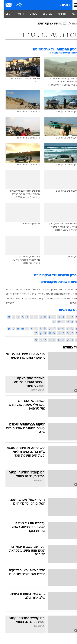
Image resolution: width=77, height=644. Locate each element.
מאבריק (6, 303)
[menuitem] (58, 14)
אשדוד (20, 294)
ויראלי (17, 14)
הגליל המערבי (61, 298)
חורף (25, 298)
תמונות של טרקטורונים (49, 24)
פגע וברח (22, 289)
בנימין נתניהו (9, 294)
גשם (73, 298)
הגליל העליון (45, 298)
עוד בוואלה (67, 348)
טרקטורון (53, 289)
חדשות (58, 14)
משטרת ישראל (37, 289)
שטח (59, 294)
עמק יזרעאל (49, 294)
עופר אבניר (69, 294)
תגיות (61, 5)
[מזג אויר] (16, 5)
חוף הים (33, 298)
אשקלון (37, 294)
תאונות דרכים (68, 289)
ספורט (30, 14)
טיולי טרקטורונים (11, 298)
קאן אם (29, 294)
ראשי (71, 14)
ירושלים (71, 303)
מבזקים (44, 14)
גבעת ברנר (8, 289)
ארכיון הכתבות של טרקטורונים (53, 275)
